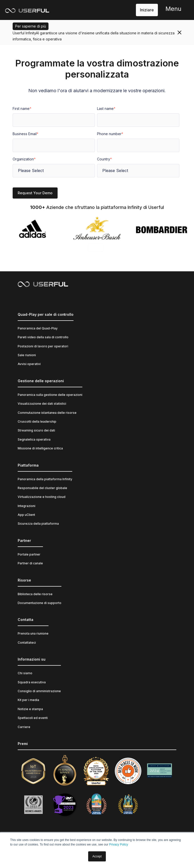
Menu (173, 9)
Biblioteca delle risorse (35, 594)
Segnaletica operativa (34, 439)
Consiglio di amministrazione (39, 691)
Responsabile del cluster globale (42, 488)
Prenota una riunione (33, 633)
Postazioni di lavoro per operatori (43, 346)
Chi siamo (25, 673)
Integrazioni (27, 506)
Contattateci (27, 643)
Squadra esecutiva (32, 682)
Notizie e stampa (30, 709)
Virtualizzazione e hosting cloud (42, 497)
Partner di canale (30, 563)
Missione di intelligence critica (40, 448)
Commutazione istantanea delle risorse (47, 413)
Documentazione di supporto (40, 603)
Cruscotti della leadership (37, 421)
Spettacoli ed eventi (33, 718)
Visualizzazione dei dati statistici (42, 404)
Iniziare (147, 10)
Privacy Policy (119, 845)
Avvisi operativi (29, 364)
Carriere (24, 727)
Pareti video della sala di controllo (43, 337)
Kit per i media (28, 700)
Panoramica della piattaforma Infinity (45, 479)
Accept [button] (97, 856)
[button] (173, 10)
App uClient (26, 515)
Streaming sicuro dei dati (36, 430)
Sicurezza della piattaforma (38, 524)
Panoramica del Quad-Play (38, 328)
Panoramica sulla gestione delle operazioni (50, 395)
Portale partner (29, 554)
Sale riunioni (27, 355)
